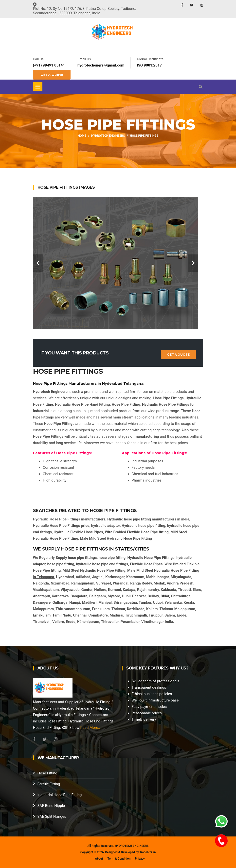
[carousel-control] (38, 263)
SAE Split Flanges (52, 817)
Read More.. (90, 728)
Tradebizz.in (147, 852)
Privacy (140, 859)
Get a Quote (178, 355)
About (99, 859)
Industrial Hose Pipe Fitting (60, 795)
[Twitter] (45, 739)
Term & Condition (119, 859)
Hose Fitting (47, 773)
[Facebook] (34, 739)
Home (82, 136)
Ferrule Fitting (49, 784)
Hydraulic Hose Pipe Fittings (166, 404)
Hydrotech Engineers (108, 136)
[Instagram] (56, 739)
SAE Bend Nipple (51, 806)
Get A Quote (52, 75)
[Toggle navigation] (38, 87)
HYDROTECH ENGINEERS (132, 846)
